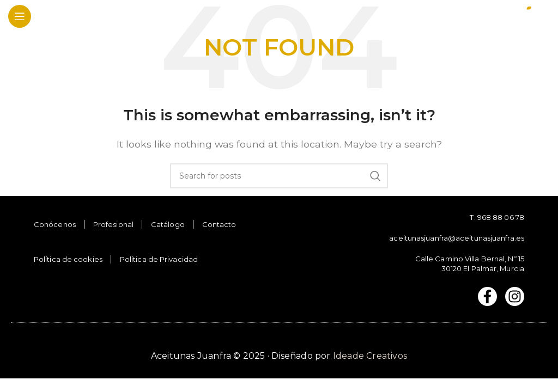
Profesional (113, 224)
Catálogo (168, 224)
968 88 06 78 (501, 217)
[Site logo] (512, 16)
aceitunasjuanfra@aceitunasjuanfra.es (457, 238)
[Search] (279, 176)
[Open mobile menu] (20, 16)
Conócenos (55, 224)
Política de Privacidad (159, 259)
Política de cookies (68, 259)
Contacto (219, 224)
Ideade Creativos (370, 356)
